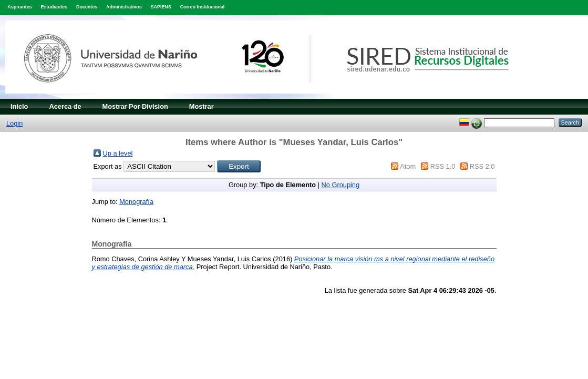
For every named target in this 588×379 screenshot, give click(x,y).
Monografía (136, 202)
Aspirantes (19, 7)
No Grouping (341, 185)
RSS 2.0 (482, 166)
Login (14, 123)
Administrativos (124, 7)
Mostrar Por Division (135, 106)
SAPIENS (161, 7)
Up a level (118, 153)
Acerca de (65, 106)
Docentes (87, 7)
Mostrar (202, 106)
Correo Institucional (203, 7)
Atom (408, 166)
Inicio (19, 106)
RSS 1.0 (443, 166)
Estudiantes (54, 7)
